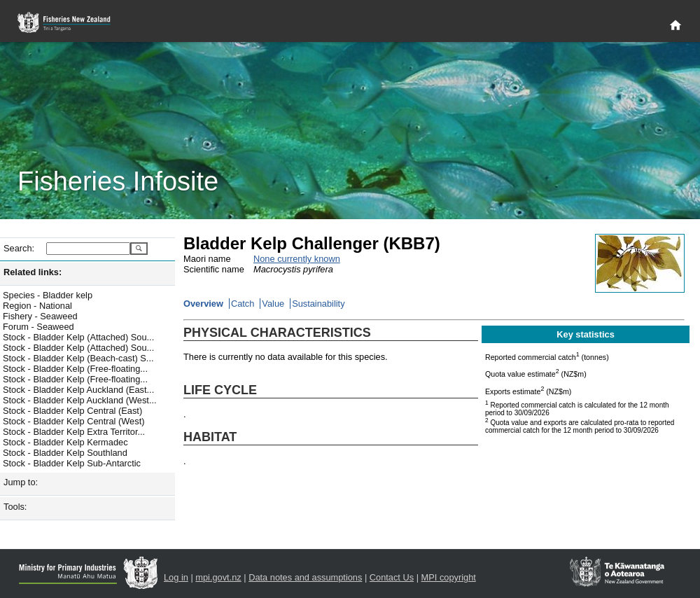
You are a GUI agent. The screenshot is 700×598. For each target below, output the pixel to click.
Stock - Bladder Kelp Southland (65, 453)
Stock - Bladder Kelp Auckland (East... (78, 390)
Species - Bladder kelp (48, 295)
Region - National (37, 306)
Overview (203, 304)
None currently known (297, 259)
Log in (176, 577)
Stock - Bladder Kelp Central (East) (72, 411)
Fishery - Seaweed (40, 316)
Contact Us (392, 577)
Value (273, 304)
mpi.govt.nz (218, 577)
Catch (243, 304)
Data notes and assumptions (305, 577)
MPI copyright (449, 577)
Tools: (15, 507)
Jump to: (21, 482)
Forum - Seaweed (38, 327)
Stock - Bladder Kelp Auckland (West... (80, 400)
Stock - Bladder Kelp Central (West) (73, 421)
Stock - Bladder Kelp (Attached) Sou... (78, 337)
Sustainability (318, 304)
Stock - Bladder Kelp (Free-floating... (75, 369)
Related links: (33, 272)
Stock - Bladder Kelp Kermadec (65, 442)
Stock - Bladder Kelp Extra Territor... (74, 432)
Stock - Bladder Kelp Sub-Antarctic (72, 463)
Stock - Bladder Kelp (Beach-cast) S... (78, 358)
